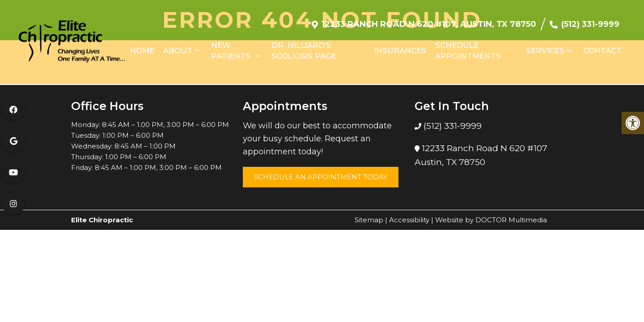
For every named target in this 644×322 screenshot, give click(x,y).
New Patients (231, 46)
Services (545, 46)
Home (142, 46)
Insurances (400, 46)
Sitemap (369, 220)
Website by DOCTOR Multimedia (491, 220)
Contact (602, 46)
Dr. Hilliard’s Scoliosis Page (304, 46)
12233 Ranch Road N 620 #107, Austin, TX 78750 (429, 20)
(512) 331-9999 (590, 20)
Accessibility (409, 220)
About (178, 46)
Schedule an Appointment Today (321, 177)
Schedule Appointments (468, 46)
